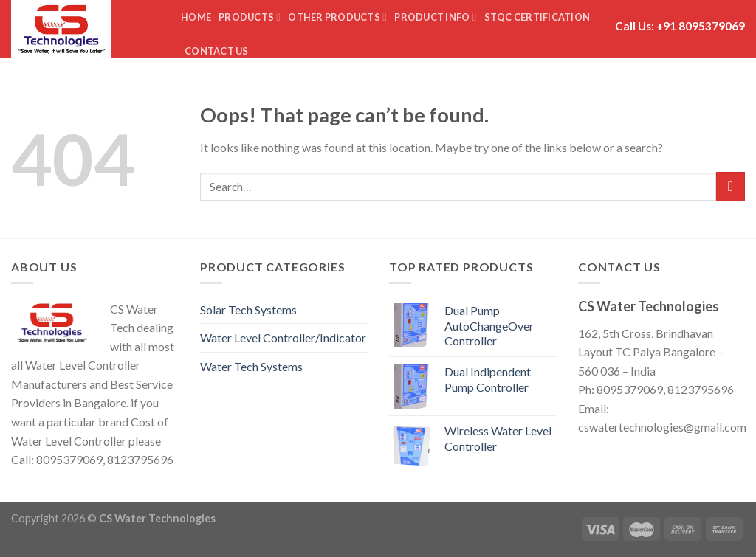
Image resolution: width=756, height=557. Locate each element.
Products (250, 17)
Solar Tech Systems (248, 309)
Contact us (217, 51)
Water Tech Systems (251, 366)
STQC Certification (537, 17)
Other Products (337, 17)
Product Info (435, 17)
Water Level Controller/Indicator (283, 338)
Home (196, 17)
